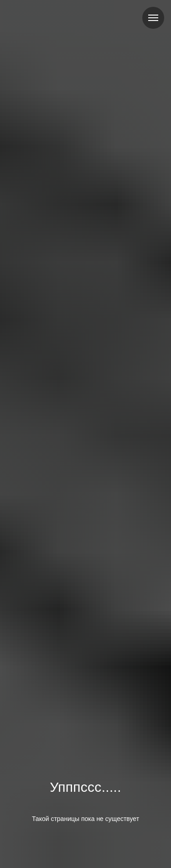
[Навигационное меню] (153, 18)
